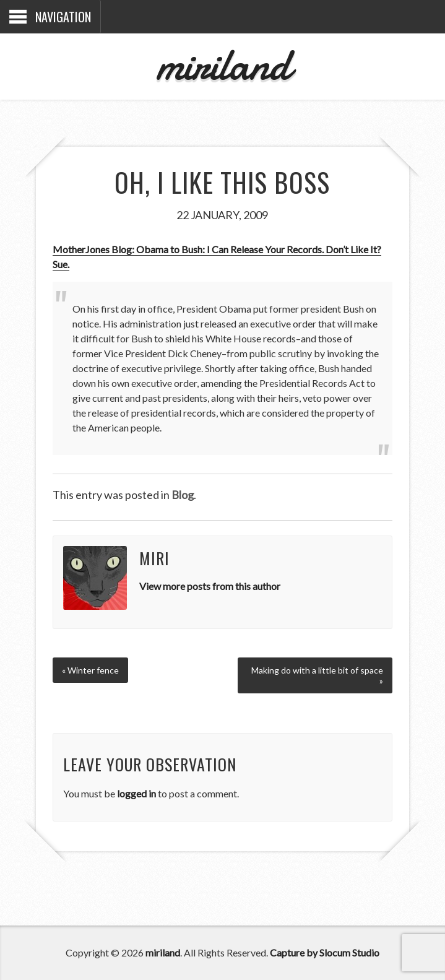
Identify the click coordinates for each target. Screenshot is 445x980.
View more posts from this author (210, 586)
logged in (136, 793)
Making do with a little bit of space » (317, 675)
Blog (183, 495)
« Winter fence (90, 670)
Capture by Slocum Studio (325, 952)
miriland (222, 65)
